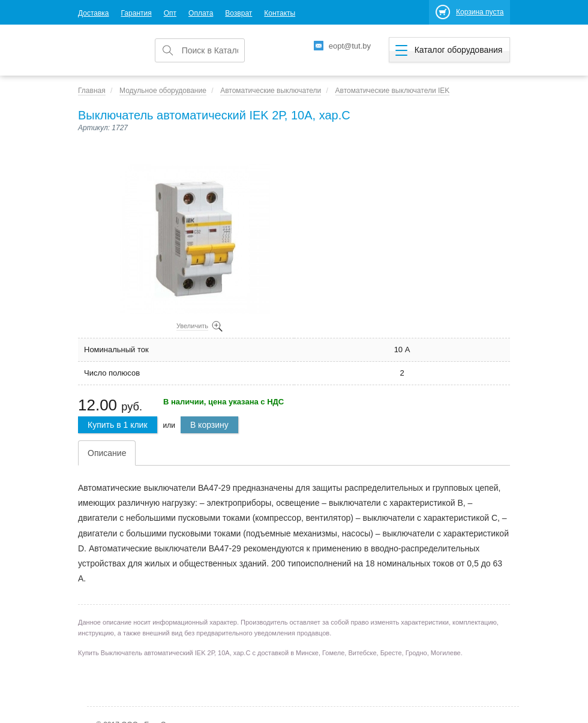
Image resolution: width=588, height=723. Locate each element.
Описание (107, 453)
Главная (92, 91)
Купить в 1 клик (118, 425)
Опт (170, 13)
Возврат (238, 13)
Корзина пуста (480, 12)
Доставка (94, 13)
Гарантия (136, 13)
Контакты (280, 13)
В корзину (209, 425)
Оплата (201, 13)
